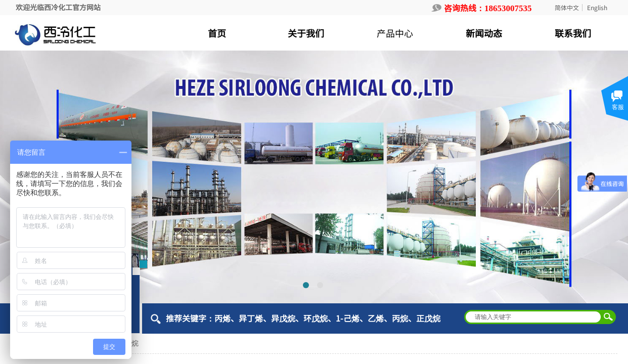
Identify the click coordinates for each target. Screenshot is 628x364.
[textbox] (533, 317)
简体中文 (567, 8)
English (597, 8)
